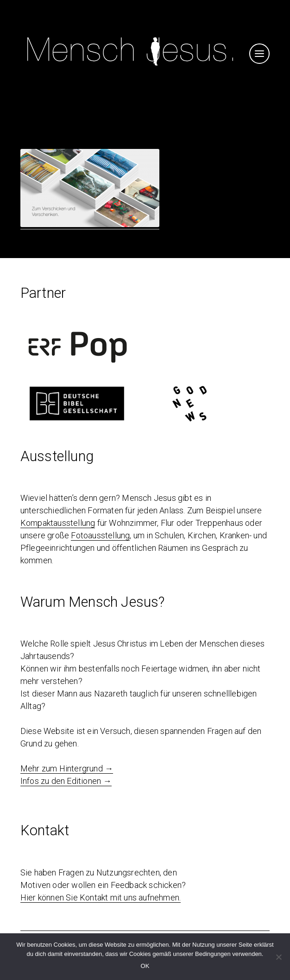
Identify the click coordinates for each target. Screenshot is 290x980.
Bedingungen (213, 954)
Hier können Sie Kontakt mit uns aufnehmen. (101, 897)
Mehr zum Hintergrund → (67, 768)
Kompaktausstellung (58, 523)
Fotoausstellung (100, 535)
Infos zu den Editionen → (66, 781)
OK (145, 966)
